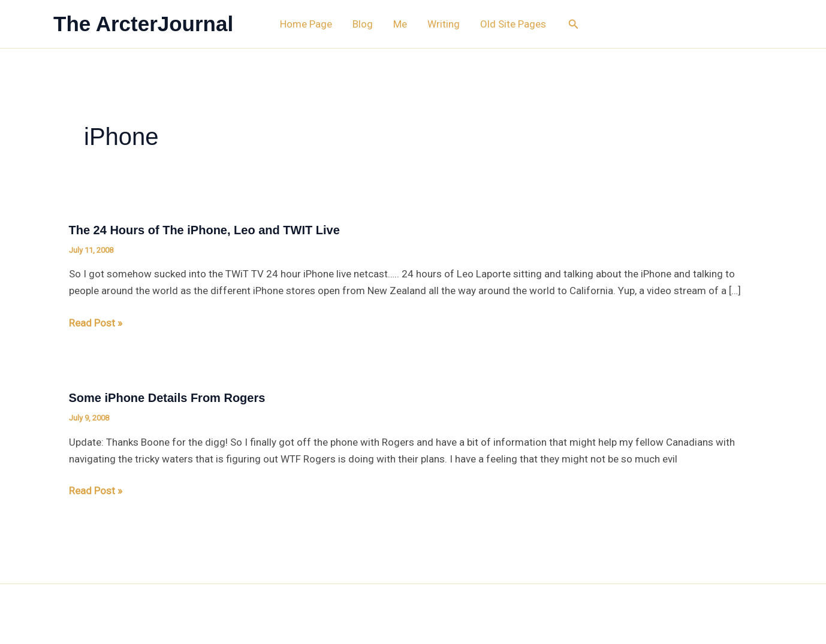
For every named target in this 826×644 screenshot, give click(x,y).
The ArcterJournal (143, 24)
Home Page (306, 24)
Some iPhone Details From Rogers (167, 398)
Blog (363, 24)
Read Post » (96, 323)
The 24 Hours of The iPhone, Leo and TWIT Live (204, 230)
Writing (444, 24)
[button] (574, 24)
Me (400, 24)
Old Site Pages (513, 24)
